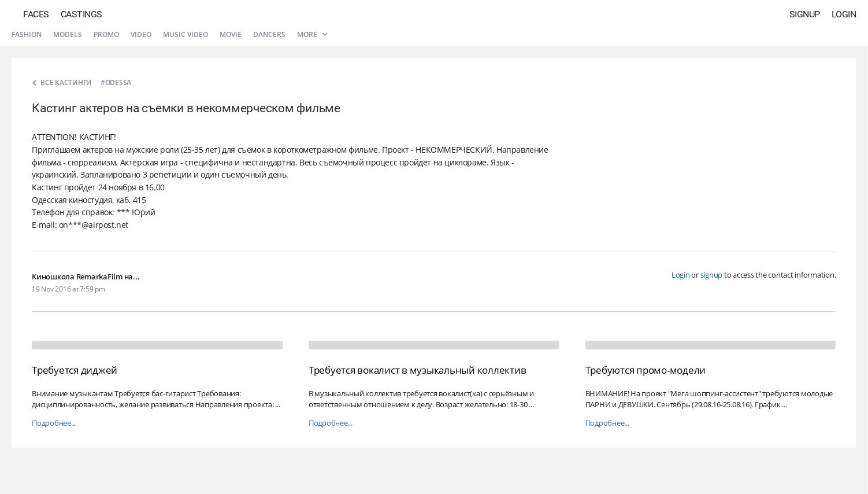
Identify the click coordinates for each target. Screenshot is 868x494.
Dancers (269, 34)
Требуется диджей (75, 370)
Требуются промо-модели (646, 370)
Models (68, 34)
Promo (106, 34)
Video (141, 34)
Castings (81, 14)
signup (712, 275)
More (312, 34)
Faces (36, 14)
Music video (186, 34)
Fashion (27, 34)
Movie (231, 34)
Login (844, 14)
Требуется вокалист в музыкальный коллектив (418, 370)
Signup (805, 14)
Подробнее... (54, 423)
